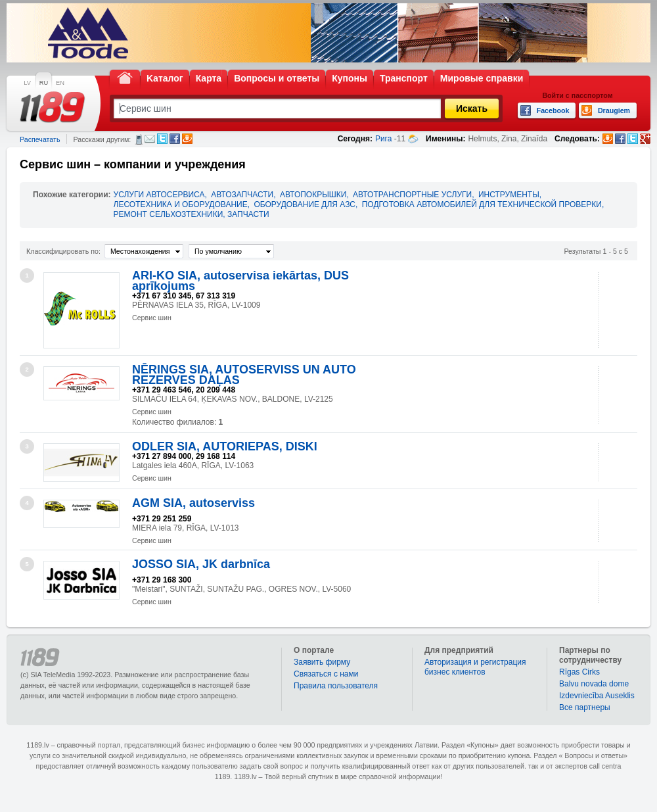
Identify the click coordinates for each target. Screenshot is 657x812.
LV (27, 83)
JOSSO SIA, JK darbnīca (201, 564)
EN (60, 83)
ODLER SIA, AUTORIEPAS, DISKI (225, 446)
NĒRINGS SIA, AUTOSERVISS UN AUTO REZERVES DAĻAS (244, 375)
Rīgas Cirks (579, 672)
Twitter (162, 139)
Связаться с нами (326, 674)
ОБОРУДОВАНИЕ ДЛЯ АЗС (305, 204)
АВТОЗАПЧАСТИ (242, 195)
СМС (139, 139)
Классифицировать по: (63, 251)
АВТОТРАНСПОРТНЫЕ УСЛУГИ (412, 195)
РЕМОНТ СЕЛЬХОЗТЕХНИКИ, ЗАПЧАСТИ (192, 214)
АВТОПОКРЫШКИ (313, 195)
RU (44, 83)
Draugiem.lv (187, 139)
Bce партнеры (585, 707)
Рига (384, 139)
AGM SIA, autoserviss (193, 503)
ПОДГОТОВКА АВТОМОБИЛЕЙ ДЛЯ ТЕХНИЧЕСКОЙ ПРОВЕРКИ (482, 204)
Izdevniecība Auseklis (597, 696)
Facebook (175, 139)
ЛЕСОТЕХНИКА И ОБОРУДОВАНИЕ (181, 204)
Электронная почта (150, 139)
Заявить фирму (322, 662)
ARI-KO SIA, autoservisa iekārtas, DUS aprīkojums (240, 281)
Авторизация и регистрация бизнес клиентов (475, 667)
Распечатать (40, 139)
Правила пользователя (336, 686)
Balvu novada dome (594, 684)
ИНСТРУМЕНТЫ (509, 195)
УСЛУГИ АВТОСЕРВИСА (159, 195)
